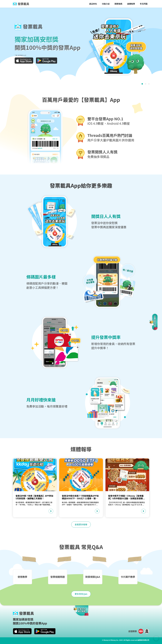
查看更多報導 (81, 524)
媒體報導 (131, 4)
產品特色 (93, 4)
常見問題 (144, 4)
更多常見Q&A (81, 594)
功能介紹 (106, 4)
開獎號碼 (118, 4)
